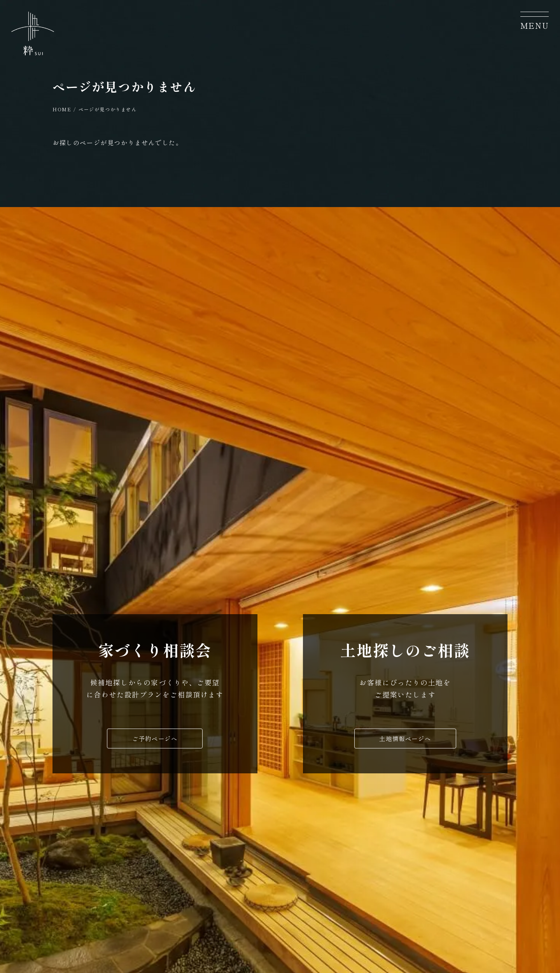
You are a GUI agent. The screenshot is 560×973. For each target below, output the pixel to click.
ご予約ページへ (155, 741)
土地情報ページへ (405, 741)
